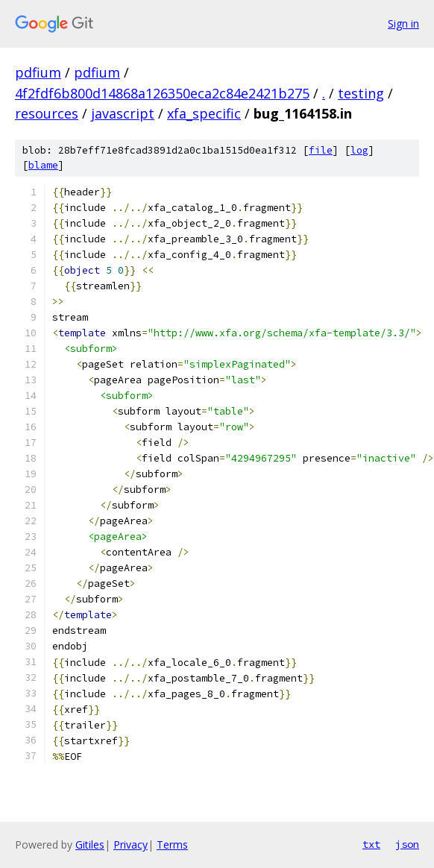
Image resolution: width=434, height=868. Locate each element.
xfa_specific (204, 113)
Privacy (130, 845)
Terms (172, 845)
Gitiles (90, 845)
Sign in (403, 23)
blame (43, 165)
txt (371, 844)
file (321, 150)
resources (47, 113)
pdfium (38, 72)
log (359, 150)
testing (361, 93)
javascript (123, 113)
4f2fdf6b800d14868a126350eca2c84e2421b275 (162, 93)
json (407, 844)
